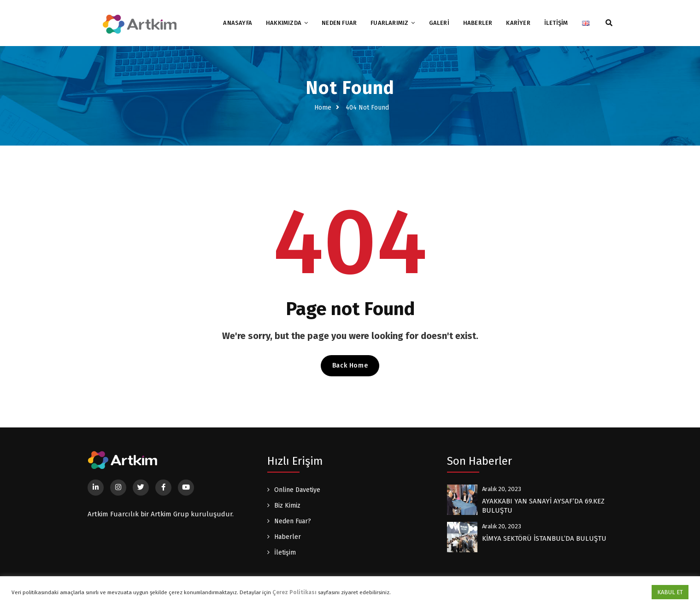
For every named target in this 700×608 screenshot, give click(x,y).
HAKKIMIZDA (284, 23)
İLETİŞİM (556, 23)
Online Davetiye (297, 490)
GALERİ (439, 23)
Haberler (288, 537)
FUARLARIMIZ (389, 23)
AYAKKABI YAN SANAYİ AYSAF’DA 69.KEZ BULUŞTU (543, 506)
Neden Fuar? (293, 521)
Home (323, 108)
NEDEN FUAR (339, 23)
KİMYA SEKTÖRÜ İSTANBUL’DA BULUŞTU (544, 538)
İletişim (285, 552)
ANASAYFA (238, 23)
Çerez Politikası (294, 592)
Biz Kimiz (287, 506)
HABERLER (478, 23)
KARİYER (518, 23)
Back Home (350, 365)
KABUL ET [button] (670, 592)
